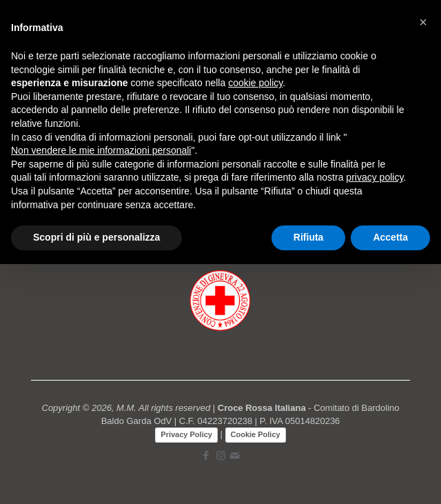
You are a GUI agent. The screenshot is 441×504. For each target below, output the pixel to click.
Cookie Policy (256, 434)
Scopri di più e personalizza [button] (96, 237)
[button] (423, 22)
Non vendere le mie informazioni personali (101, 150)
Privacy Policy (186, 434)
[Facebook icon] (206, 455)
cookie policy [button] (255, 83)
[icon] (235, 455)
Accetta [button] (390, 237)
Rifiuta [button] (309, 237)
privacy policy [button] (375, 177)
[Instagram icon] (221, 455)
